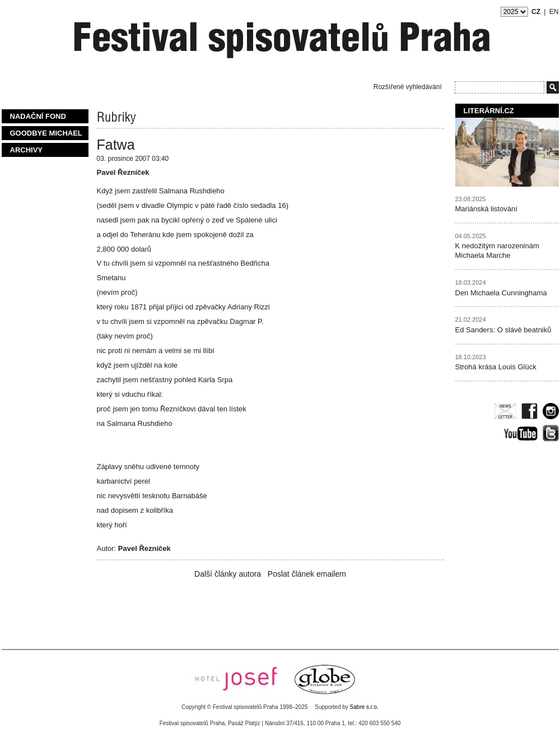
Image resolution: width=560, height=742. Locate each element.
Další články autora (228, 574)
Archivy (27, 150)
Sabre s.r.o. (364, 707)
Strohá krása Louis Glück (496, 367)
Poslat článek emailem (307, 574)
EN (554, 12)
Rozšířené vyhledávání (408, 87)
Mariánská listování (486, 209)
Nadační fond (38, 116)
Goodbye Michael (46, 133)
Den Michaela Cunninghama (501, 293)
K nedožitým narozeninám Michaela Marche (497, 251)
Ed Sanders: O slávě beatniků (503, 330)
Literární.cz (489, 111)
